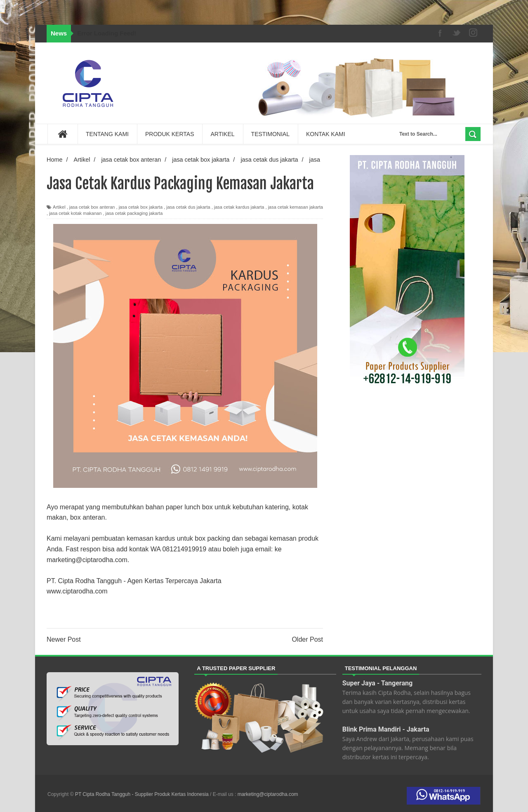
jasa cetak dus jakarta (188, 207)
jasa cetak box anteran (92, 207)
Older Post (307, 639)
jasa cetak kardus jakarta (239, 207)
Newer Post (64, 639)
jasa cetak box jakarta (141, 207)
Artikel (59, 207)
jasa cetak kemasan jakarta (296, 207)
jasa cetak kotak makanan (75, 213)
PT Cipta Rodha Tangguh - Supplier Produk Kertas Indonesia (143, 794)
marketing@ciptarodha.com (268, 794)
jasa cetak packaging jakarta (134, 213)
